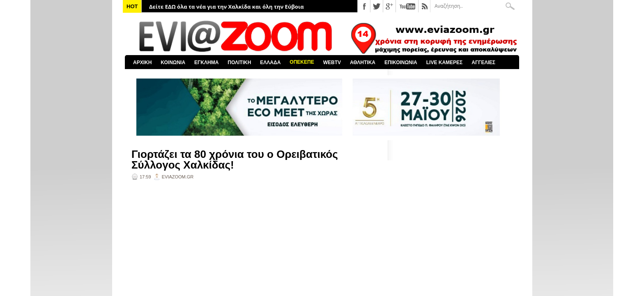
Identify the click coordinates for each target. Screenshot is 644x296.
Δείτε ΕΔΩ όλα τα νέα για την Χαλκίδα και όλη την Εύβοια (227, 7)
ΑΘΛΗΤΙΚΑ (363, 62)
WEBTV (332, 62)
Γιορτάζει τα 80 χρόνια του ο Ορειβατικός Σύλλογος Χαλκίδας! (235, 160)
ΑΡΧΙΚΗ (142, 62)
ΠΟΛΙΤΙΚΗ (239, 62)
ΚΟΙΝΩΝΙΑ (173, 62)
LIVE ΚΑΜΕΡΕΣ (445, 62)
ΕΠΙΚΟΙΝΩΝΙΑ (401, 62)
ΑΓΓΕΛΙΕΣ (483, 62)
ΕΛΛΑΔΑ (270, 62)
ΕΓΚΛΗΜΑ (206, 62)
